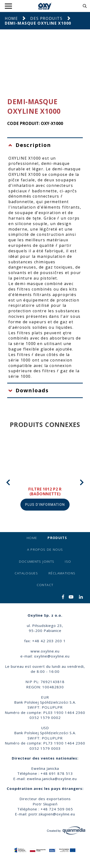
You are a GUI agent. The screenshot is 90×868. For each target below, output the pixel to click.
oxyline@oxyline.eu (52, 656)
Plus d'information (45, 505)
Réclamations (62, 573)
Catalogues (26, 573)
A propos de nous (45, 550)
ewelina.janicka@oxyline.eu (52, 779)
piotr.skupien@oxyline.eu (52, 814)
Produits (57, 538)
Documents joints (37, 561)
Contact (45, 585)
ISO (68, 561)
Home (11, 18)
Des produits (46, 18)
